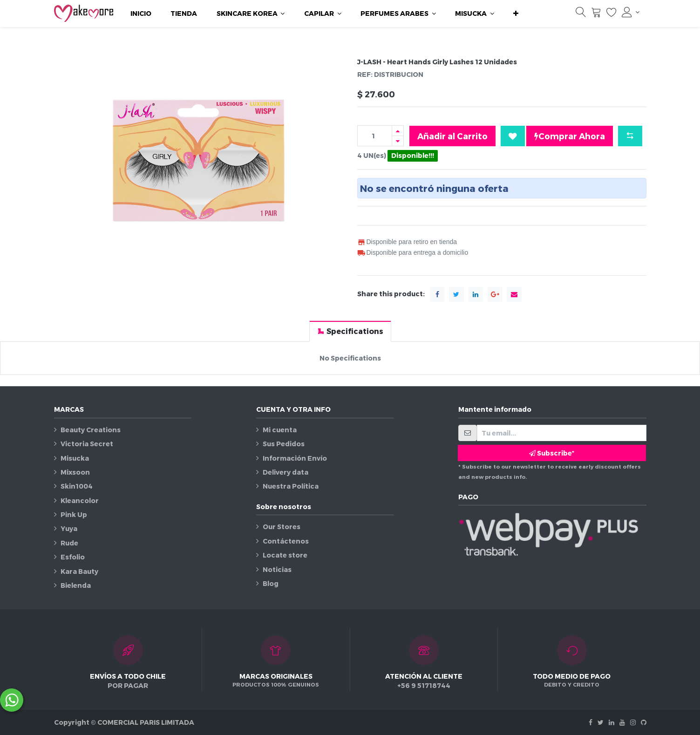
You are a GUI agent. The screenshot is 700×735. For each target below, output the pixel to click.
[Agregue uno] (398, 131)
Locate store (285, 555)
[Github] (644, 722)
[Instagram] (633, 722)
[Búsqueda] (581, 14)
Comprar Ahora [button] (570, 136)
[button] (516, 14)
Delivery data (285, 472)
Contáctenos (286, 541)
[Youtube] (622, 722)
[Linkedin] (612, 722)
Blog (271, 583)
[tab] (350, 331)
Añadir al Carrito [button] (452, 136)
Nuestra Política (291, 486)
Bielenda (76, 585)
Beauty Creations (91, 430)
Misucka (75, 458)
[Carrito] (596, 14)
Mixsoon (75, 472)
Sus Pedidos (284, 444)
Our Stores (282, 527)
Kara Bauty (79, 571)
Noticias (277, 569)
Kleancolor (80, 500)
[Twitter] (601, 722)
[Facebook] (591, 722)
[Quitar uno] (398, 141)
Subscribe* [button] (552, 453)
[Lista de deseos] (612, 14)
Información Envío (295, 458)
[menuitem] (141, 14)
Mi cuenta (280, 430)
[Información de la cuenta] (631, 12)
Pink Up (74, 514)
